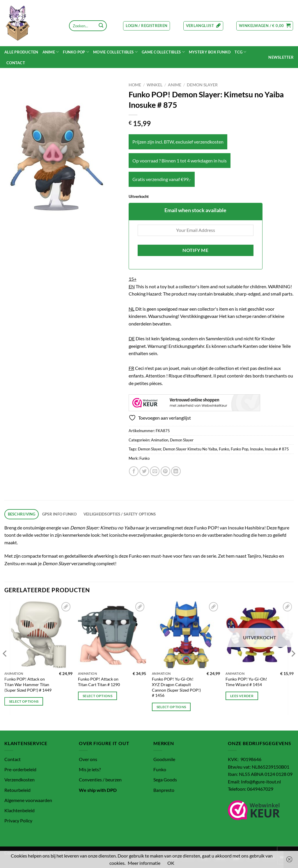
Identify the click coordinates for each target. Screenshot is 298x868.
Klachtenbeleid (19, 810)
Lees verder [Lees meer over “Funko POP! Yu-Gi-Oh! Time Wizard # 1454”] (242, 696)
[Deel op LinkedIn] (176, 471)
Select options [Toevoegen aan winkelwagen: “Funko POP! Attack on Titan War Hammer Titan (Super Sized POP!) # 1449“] (24, 701)
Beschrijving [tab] (22, 514)
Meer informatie (144, 863)
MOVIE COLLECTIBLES (115, 52)
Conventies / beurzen (100, 780)
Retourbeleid (17, 790)
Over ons (88, 759)
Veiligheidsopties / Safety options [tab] (120, 514)
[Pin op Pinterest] (165, 471)
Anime (51, 52)
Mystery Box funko (210, 52)
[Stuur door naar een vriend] (155, 471)
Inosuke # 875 (277, 449)
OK (171, 863)
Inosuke (257, 449)
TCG (240, 52)
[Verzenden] (101, 26)
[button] (147, 26)
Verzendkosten (19, 780)
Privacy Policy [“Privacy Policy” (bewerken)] (18, 820)
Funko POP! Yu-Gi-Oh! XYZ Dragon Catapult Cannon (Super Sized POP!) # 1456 (176, 687)
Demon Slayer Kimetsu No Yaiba (190, 449)
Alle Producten (21, 52)
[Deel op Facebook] (134, 471)
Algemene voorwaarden (28, 800)
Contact (16, 63)
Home (135, 85)
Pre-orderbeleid (20, 769)
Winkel (155, 85)
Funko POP (76, 52)
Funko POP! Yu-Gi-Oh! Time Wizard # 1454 (246, 682)
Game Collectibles (163, 52)
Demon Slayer (202, 85)
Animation (160, 440)
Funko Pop (240, 449)
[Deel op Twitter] (144, 471)
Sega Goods (165, 780)
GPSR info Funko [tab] (60, 514)
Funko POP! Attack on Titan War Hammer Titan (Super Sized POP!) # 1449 (28, 684)
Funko (224, 449)
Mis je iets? (90, 769)
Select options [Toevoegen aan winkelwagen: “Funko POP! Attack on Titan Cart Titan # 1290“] (97, 696)
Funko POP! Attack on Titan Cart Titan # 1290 (99, 682)
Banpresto (164, 790)
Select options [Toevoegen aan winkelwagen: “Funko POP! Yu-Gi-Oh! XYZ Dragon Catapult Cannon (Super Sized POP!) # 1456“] (171, 707)
